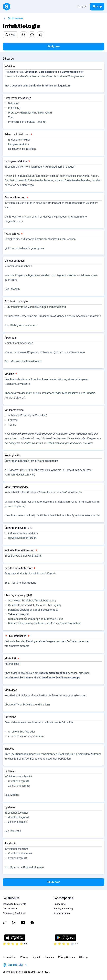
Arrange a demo (62, 913)
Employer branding (63, 909)
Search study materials (14, 904)
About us (49, 957)
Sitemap (83, 957)
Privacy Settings (66, 957)
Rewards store (10, 909)
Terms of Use (9, 957)
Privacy (24, 957)
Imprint (36, 957)
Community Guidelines (14, 913)
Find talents (59, 904)
